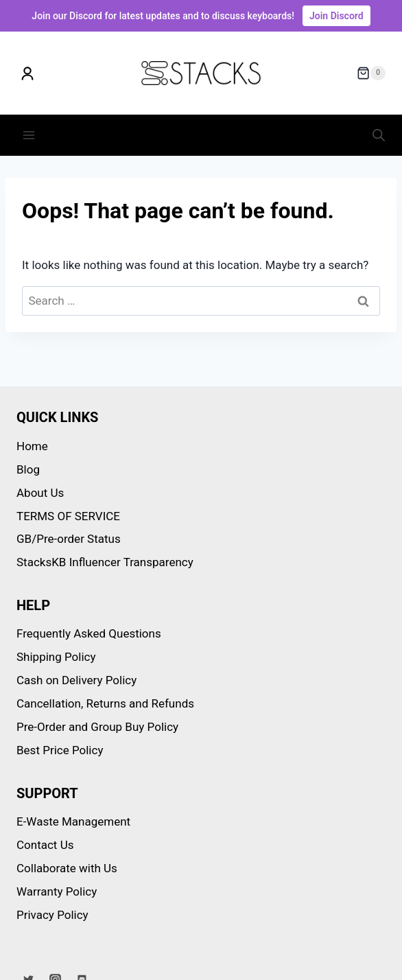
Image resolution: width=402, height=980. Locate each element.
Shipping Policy (56, 657)
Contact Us (45, 845)
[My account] (27, 73)
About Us (40, 493)
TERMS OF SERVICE (68, 516)
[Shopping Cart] (371, 73)
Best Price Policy (60, 750)
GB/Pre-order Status (69, 539)
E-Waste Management (73, 821)
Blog (28, 469)
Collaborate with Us (67, 868)
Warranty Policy (57, 891)
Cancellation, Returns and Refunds (105, 703)
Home (32, 446)
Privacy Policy (52, 915)
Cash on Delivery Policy (76, 680)
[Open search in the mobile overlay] (379, 135)
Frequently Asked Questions (89, 633)
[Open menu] (29, 135)
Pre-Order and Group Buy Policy (97, 727)
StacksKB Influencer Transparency (105, 562)
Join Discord (336, 16)
